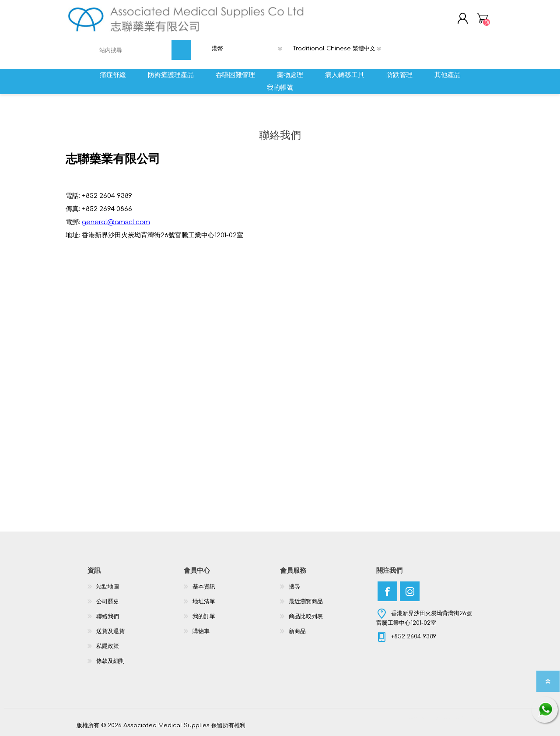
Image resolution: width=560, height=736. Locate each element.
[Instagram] (410, 591)
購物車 (482, 18)
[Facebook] (387, 591)
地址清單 (204, 602)
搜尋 (294, 587)
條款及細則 (110, 661)
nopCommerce (462, 717)
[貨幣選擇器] (250, 49)
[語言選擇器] (340, 49)
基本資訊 (204, 587)
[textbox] (134, 50)
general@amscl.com (116, 222)
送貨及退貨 (110, 631)
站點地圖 (108, 587)
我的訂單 (204, 616)
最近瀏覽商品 (306, 602)
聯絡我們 (108, 616)
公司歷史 (108, 602)
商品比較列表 (306, 616)
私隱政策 (108, 646)
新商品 (297, 631)
